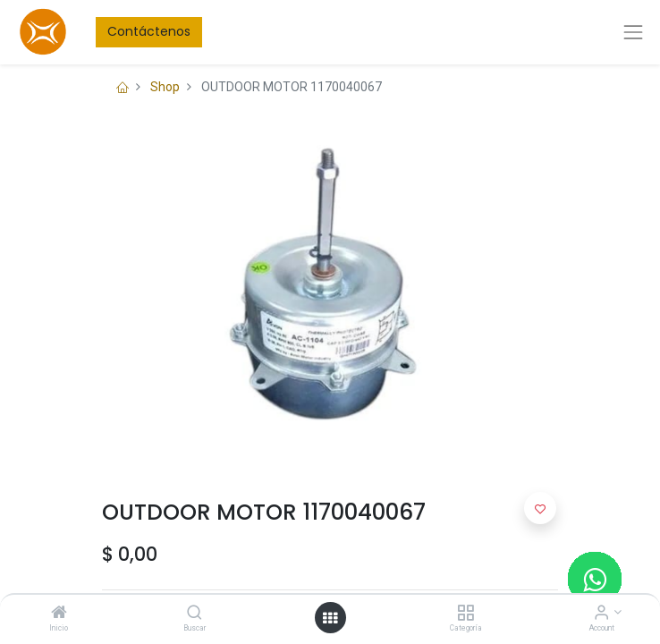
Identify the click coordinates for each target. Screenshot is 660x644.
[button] (540, 508)
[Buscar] (195, 614)
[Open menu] (330, 618)
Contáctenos (149, 31)
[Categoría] (465, 614)
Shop (165, 87)
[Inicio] (59, 614)
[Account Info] (601, 614)
